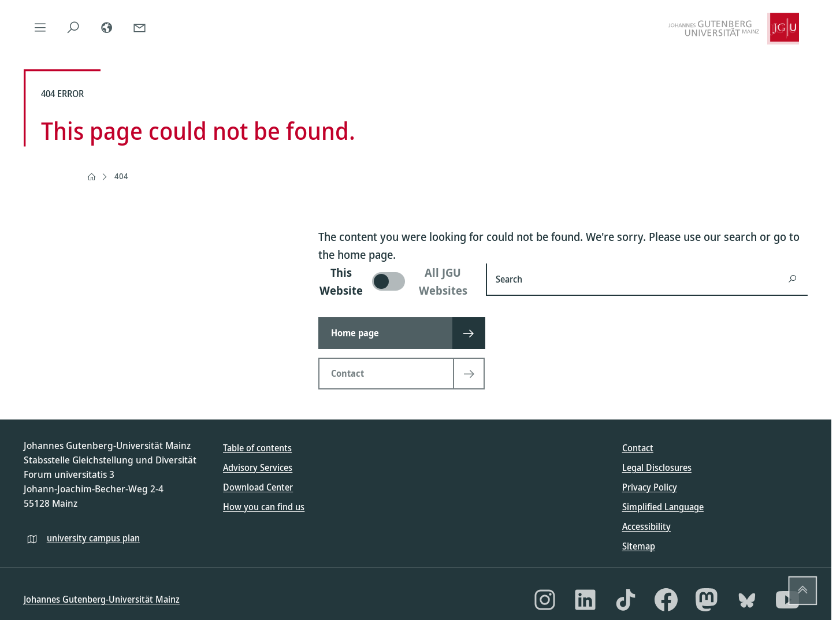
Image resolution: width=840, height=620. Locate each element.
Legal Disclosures (657, 467)
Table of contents (257, 448)
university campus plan (93, 538)
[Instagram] (545, 600)
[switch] (395, 281)
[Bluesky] (747, 600)
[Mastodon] (707, 600)
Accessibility (646, 526)
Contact (638, 448)
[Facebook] (666, 600)
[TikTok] (626, 600)
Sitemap (639, 546)
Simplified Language (663, 507)
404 (121, 176)
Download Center (258, 487)
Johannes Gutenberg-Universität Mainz (102, 599)
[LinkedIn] (585, 600)
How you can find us (264, 507)
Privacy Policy (650, 487)
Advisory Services (258, 467)
